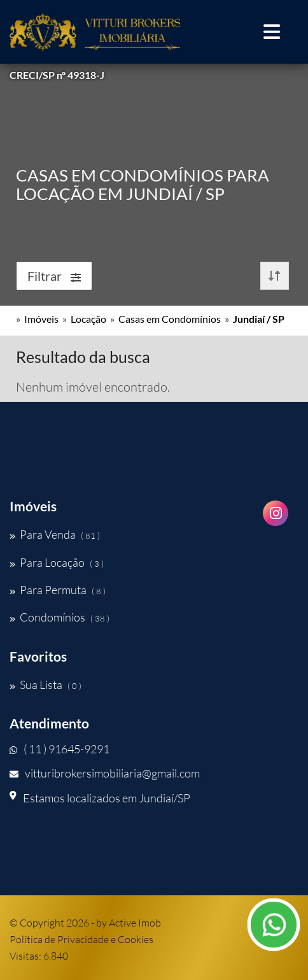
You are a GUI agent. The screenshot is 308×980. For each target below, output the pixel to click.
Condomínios (59, 617)
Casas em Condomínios (170, 319)
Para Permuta (58, 590)
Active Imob (135, 923)
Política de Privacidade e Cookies (81, 939)
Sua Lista (45, 685)
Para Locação (57, 562)
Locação (88, 319)
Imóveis (41, 319)
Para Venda (55, 534)
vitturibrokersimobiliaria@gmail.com (105, 773)
